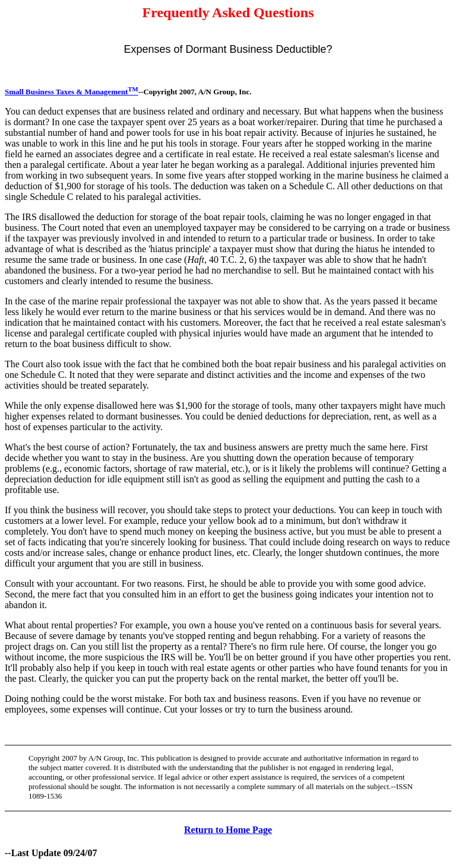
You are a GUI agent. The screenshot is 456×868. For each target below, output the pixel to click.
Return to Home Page (228, 830)
